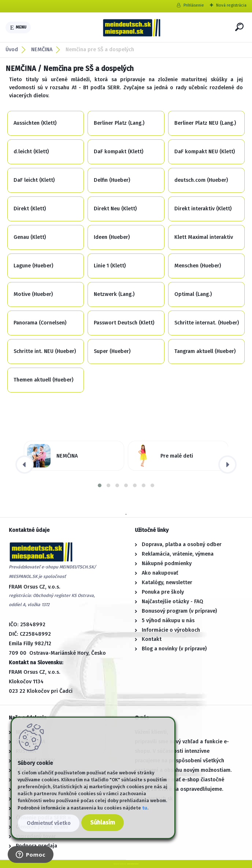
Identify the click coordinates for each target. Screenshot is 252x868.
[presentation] (25, 465)
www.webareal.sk (133, 864)
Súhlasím (103, 822)
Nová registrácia (231, 5)
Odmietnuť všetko (49, 823)
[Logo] (131, 27)
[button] (100, 485)
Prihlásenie (194, 5)
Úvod (12, 50)
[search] (239, 27)
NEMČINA (42, 50)
